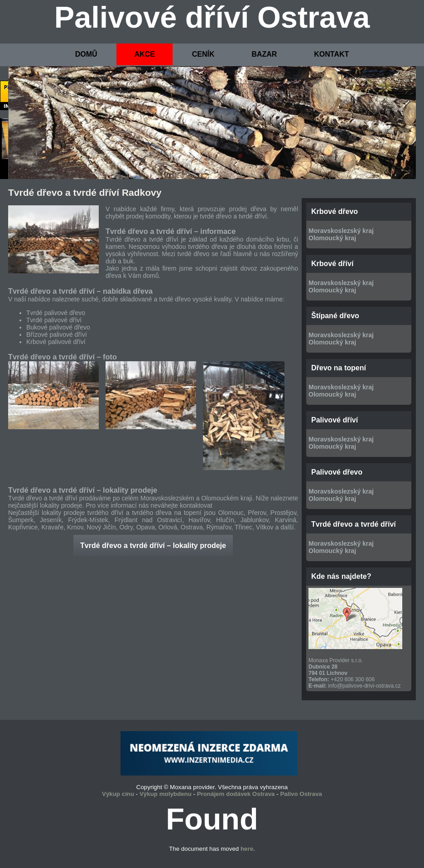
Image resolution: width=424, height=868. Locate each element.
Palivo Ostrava (301, 794)
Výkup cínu (118, 794)
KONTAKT (331, 54)
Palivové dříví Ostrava (212, 17)
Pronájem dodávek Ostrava (236, 794)
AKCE (144, 54)
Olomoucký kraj (332, 238)
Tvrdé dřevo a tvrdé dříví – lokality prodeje (153, 546)
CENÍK (203, 54)
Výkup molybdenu (166, 794)
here (247, 849)
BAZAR (264, 54)
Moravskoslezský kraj (341, 231)
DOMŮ (86, 54)
